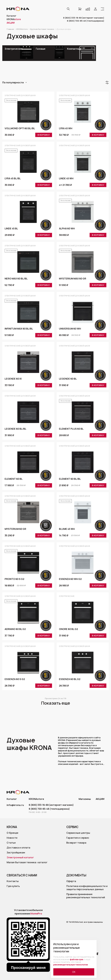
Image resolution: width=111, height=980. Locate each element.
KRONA (14, 19)
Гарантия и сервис (78, 838)
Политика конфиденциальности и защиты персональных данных (87, 888)
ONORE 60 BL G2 (68, 630)
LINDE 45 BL (11, 229)
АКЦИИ (100, 799)
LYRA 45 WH (66, 129)
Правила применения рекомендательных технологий (86, 896)
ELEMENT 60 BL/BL (70, 480)
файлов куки (77, 959)
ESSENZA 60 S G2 (15, 680)
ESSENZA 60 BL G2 (70, 680)
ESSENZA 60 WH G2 (70, 580)
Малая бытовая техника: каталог (27, 862)
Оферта (71, 881)
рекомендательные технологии (71, 965)
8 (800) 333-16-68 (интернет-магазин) (84, 18)
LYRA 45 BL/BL (13, 179)
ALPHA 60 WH (67, 229)
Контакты (13, 881)
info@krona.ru (15, 805)
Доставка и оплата (18, 848)
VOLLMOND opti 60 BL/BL (20, 129)
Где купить (13, 886)
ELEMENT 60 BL (14, 480)
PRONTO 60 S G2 (14, 580)
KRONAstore (36, 799)
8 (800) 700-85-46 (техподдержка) (85, 21)
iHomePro (36, 914)
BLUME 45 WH (67, 530)
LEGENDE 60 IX (13, 380)
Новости (12, 838)
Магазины (85, 799)
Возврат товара (76, 843)
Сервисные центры (78, 833)
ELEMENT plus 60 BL (71, 430)
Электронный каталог (20, 857)
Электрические (67, 596)
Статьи (11, 843)
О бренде (12, 833)
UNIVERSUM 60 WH (70, 330)
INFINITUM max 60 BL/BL (19, 330)
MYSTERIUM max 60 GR (73, 279)
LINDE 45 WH (66, 179)
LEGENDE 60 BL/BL (15, 430)
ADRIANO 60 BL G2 (15, 630)
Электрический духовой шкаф (20, 96)
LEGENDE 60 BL (68, 380)
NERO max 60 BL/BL (16, 279)
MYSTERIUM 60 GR (15, 530)
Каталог (11, 16)
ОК (74, 972)
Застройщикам (16, 853)
